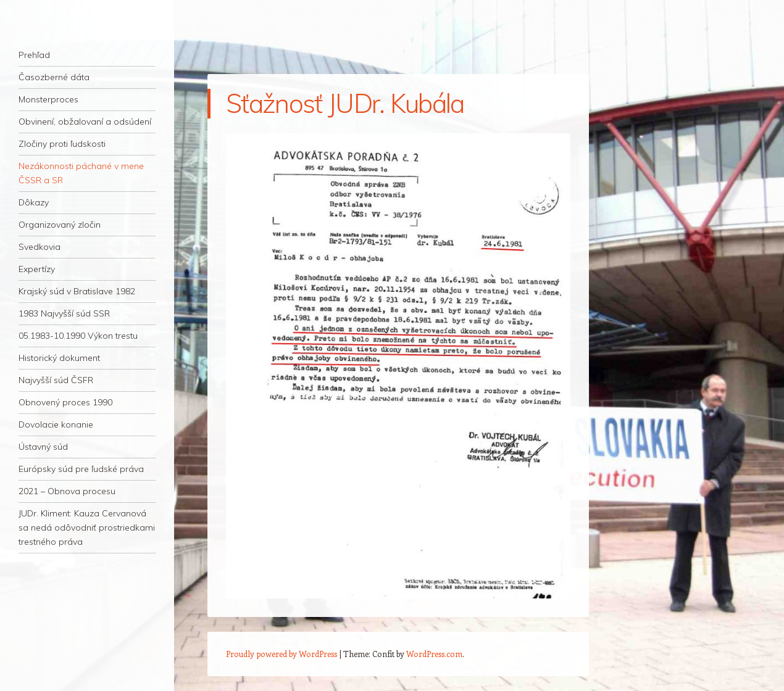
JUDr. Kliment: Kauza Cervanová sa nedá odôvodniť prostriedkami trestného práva (87, 528)
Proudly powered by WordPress (281, 654)
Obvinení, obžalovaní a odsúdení (85, 122)
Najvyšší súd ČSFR (56, 380)
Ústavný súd (43, 447)
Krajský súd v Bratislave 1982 (77, 291)
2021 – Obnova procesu (67, 491)
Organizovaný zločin (60, 225)
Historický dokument (59, 358)
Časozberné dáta (54, 77)
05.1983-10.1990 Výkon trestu (78, 336)
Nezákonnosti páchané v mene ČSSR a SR (81, 173)
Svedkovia (40, 247)
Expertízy (37, 269)
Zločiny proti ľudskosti (62, 144)
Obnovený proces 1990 (65, 402)
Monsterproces (48, 99)
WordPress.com (434, 654)
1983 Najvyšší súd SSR (64, 313)
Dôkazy (34, 202)
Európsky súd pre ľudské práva (81, 469)
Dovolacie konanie (56, 424)
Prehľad (34, 55)
